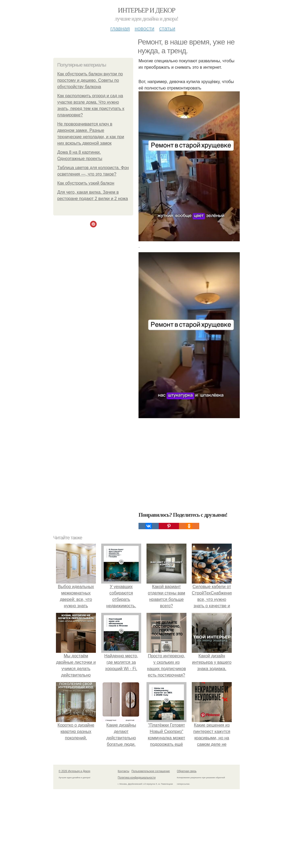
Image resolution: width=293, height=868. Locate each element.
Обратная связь (187, 771)
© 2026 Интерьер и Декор (74, 771)
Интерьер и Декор (147, 10)
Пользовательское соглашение (151, 771)
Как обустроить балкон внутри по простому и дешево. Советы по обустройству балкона (90, 80)
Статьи (167, 28)
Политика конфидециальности (137, 778)
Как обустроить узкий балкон (86, 183)
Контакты (123, 771)
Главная (120, 28)
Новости (144, 28)
